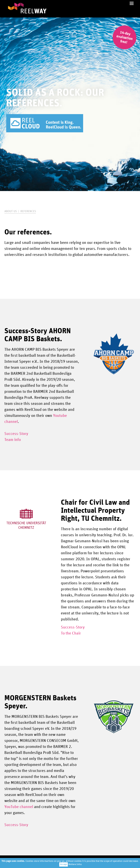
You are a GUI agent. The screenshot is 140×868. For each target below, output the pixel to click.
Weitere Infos (75, 864)
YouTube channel (19, 807)
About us (11, 211)
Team (9, 440)
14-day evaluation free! (124, 37)
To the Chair (71, 633)
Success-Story (16, 434)
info (17, 440)
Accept (64, 864)
